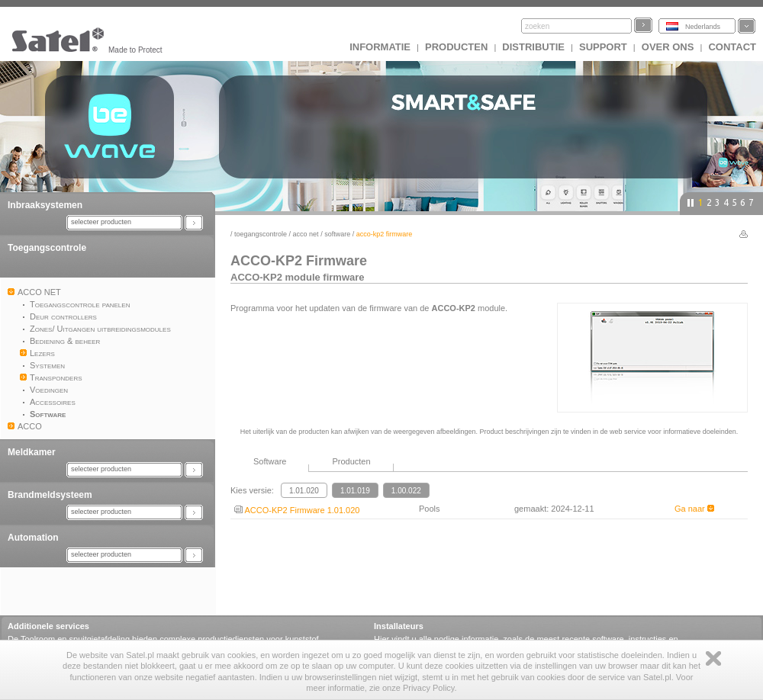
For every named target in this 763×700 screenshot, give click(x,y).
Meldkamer (32, 452)
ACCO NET (306, 234)
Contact (732, 47)
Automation (33, 538)
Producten (456, 47)
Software (337, 234)
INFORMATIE (380, 47)
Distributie (533, 47)
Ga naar (694, 509)
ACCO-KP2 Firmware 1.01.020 (297, 510)
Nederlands (703, 27)
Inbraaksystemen (45, 205)
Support (603, 47)
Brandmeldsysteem (50, 495)
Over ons (668, 47)
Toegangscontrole (47, 248)
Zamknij (713, 658)
